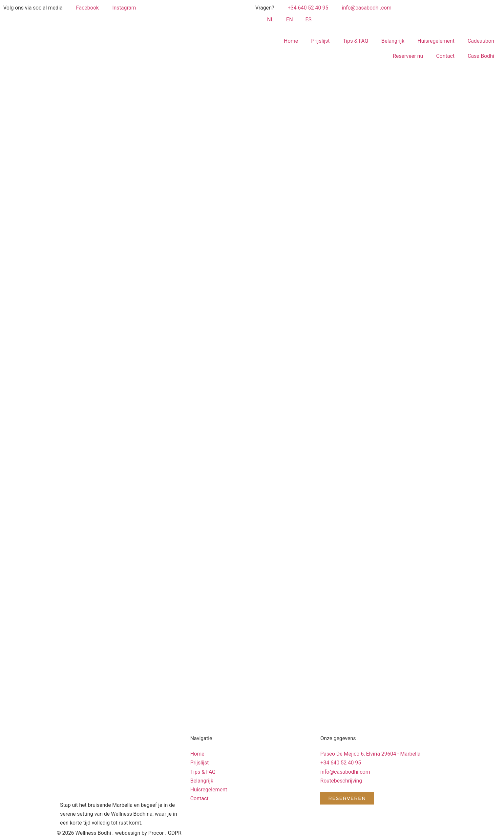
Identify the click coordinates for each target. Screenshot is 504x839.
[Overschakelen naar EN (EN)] (287, 20)
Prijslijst (320, 41)
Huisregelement (436, 41)
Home (291, 41)
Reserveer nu (408, 56)
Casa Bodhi (481, 56)
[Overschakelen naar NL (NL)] (267, 20)
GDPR (174, 833)
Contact (445, 56)
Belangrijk (393, 41)
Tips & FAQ (356, 41)
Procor (156, 833)
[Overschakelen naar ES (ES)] (306, 20)
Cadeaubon (481, 41)
